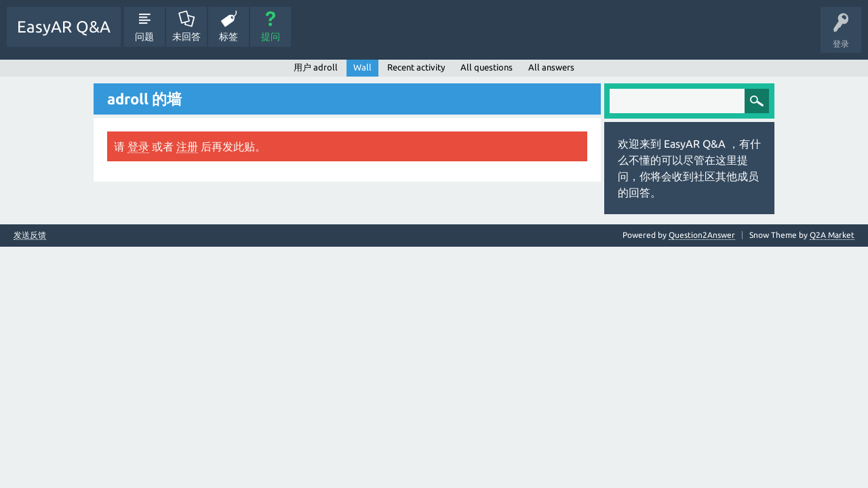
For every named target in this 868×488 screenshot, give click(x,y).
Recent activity (416, 67)
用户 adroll (316, 67)
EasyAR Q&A (64, 27)
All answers (551, 67)
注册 (187, 146)
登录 (138, 146)
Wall (362, 67)
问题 (144, 37)
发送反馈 (30, 235)
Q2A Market (832, 235)
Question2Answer (702, 235)
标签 (229, 37)
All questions (487, 67)
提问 (271, 37)
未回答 (186, 37)
